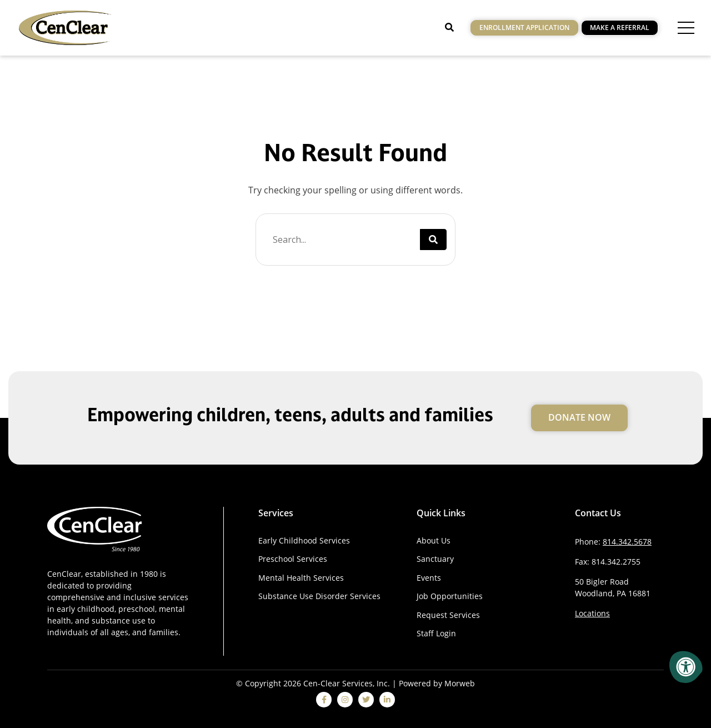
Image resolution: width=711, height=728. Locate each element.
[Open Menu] (686, 28)
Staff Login (436, 633)
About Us (434, 540)
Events (429, 578)
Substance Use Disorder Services (319, 596)
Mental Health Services (301, 578)
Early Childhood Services (304, 540)
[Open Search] (449, 28)
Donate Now (579, 417)
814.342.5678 (627, 542)
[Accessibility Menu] (686, 667)
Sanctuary (435, 559)
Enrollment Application (524, 28)
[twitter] (366, 700)
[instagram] (345, 700)
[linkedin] (387, 700)
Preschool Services (293, 559)
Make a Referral (620, 28)
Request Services (448, 615)
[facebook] (324, 700)
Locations (592, 613)
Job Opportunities (450, 596)
